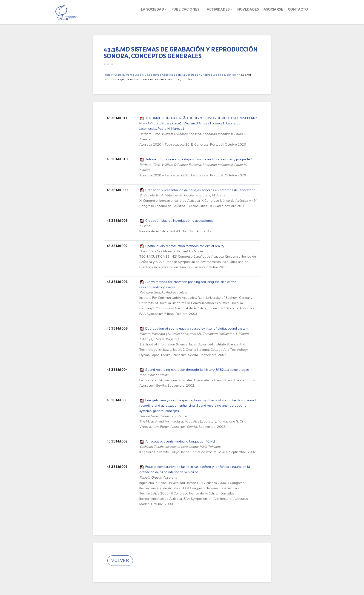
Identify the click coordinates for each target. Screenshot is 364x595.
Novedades (248, 9)
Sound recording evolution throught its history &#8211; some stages (197, 370)
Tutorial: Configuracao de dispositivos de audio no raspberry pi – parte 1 (199, 159)
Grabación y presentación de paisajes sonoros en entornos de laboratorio (200, 190)
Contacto (298, 9)
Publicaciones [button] (185, 9)
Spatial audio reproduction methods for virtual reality (185, 246)
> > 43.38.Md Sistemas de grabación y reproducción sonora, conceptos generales (177, 77)
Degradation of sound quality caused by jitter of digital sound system (197, 328)
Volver (120, 561)
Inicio (107, 75)
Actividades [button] (218, 9)
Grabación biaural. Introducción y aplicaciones (179, 221)
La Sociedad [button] (152, 9)
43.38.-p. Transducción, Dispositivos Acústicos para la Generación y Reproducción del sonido (175, 75)
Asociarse (273, 9)
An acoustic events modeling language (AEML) (180, 441)
